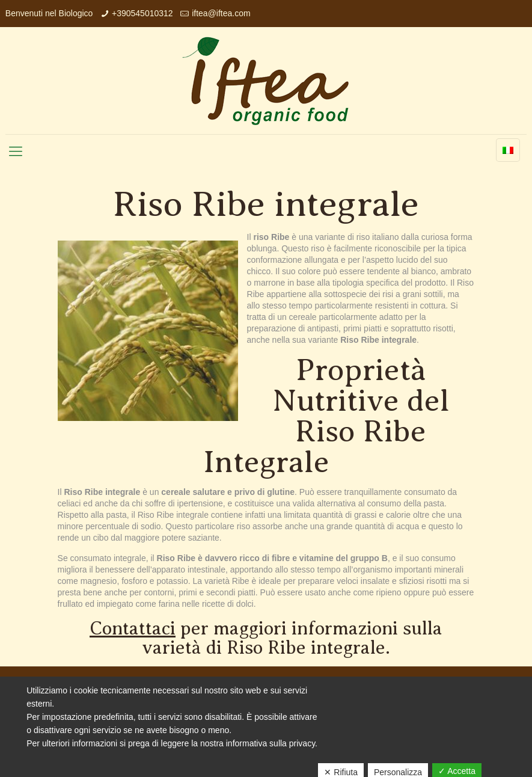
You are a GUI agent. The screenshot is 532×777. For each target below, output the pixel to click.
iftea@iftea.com (221, 13)
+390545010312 (142, 13)
